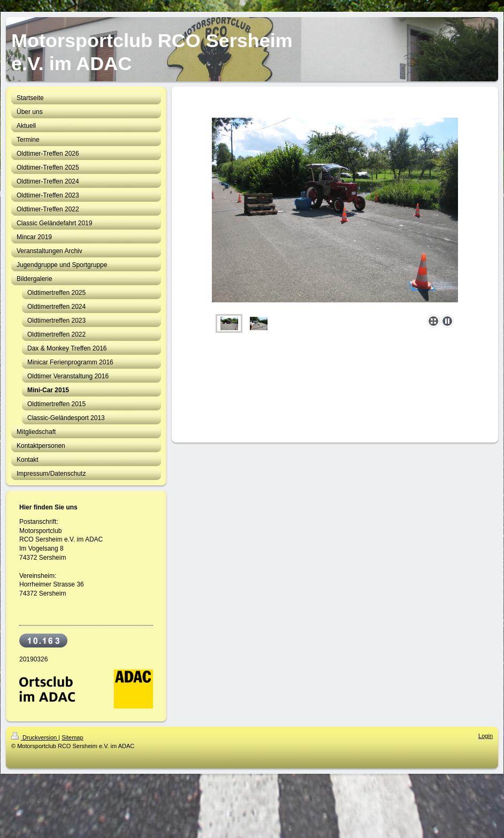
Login (486, 736)
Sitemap (72, 737)
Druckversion (35, 737)
